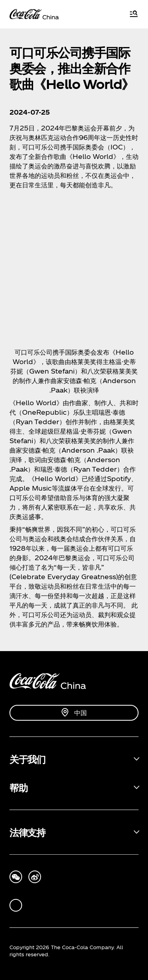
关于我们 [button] (27, 759)
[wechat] (16, 905)
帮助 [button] (18, 787)
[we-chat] (16, 877)
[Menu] (134, 14)
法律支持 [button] (27, 832)
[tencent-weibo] (35, 877)
